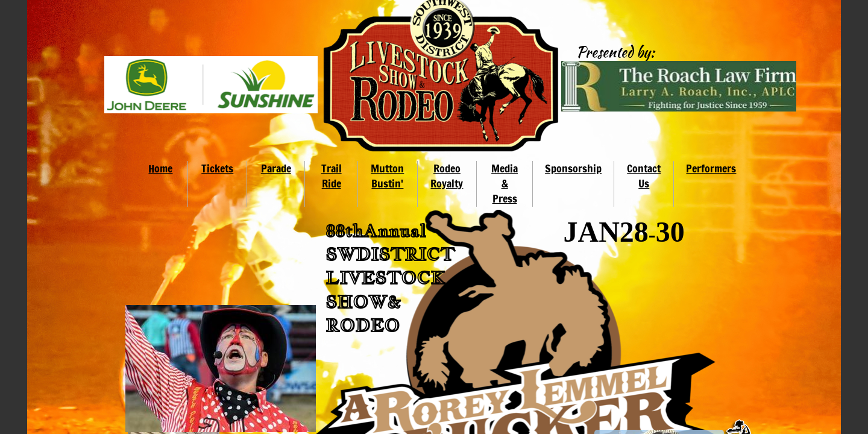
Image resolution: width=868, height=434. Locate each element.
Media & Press (505, 183)
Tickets (217, 168)
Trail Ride (332, 176)
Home (160, 168)
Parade (276, 168)
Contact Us (644, 176)
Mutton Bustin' (387, 176)
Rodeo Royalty (447, 176)
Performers (711, 168)
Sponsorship (573, 168)
